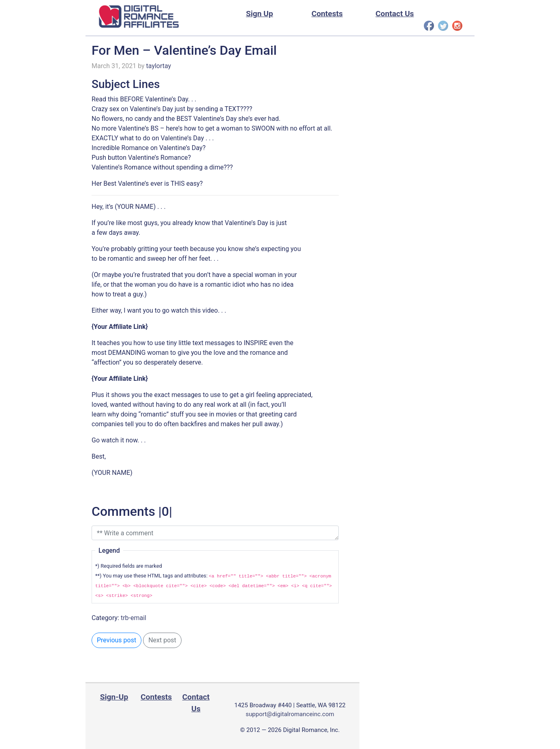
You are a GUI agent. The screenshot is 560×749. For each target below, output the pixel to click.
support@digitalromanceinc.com (290, 714)
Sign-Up (114, 697)
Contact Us (395, 14)
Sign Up (260, 14)
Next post (162, 640)
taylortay (159, 66)
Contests (327, 14)
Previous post (116, 640)
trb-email (134, 618)
